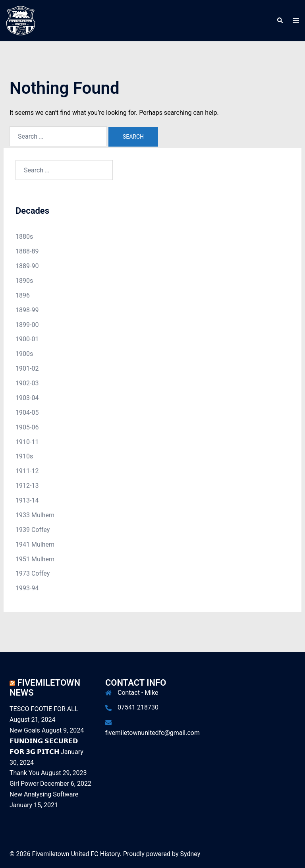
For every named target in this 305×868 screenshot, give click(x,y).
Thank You (24, 773)
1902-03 (27, 383)
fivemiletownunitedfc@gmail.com (152, 733)
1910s (24, 456)
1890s (24, 281)
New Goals (25, 730)
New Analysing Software (44, 794)
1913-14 (27, 500)
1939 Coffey (33, 530)
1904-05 (27, 413)
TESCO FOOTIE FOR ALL (44, 709)
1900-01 (27, 339)
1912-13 (27, 486)
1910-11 (27, 442)
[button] (280, 21)
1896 (23, 295)
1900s (24, 354)
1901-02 (27, 368)
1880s (24, 237)
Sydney (190, 854)
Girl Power (24, 784)
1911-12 (27, 471)
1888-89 (27, 251)
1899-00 (27, 325)
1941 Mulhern (35, 544)
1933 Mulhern (35, 515)
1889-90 (27, 266)
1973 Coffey (33, 573)
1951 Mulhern (35, 559)
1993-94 (27, 588)
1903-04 (27, 398)
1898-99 (27, 310)
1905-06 (27, 427)
